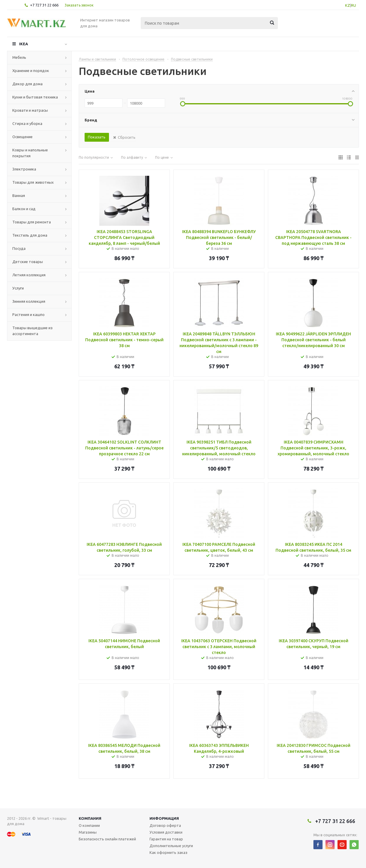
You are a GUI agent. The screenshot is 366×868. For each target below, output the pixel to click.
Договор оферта (165, 825)
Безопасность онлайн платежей (107, 839)
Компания (90, 818)
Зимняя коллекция (29, 301)
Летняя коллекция (29, 275)
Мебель (19, 57)
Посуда (19, 248)
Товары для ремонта (32, 222)
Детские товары (28, 262)
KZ (348, 5)
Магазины (88, 832)
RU (354, 5)
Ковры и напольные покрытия (30, 153)
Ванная (19, 195)
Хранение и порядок (31, 71)
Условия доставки (166, 832)
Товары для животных (33, 182)
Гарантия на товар (166, 839)
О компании (89, 825)
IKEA (23, 44)
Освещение (22, 137)
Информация (164, 818)
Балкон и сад (24, 209)
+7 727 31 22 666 (44, 5)
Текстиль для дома (30, 235)
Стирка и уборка (27, 123)
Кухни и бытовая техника (35, 97)
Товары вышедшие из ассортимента (32, 331)
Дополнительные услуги (171, 846)
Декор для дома (27, 84)
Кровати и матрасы (30, 110)
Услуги (18, 288)
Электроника (24, 169)
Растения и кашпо (28, 315)
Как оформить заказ (168, 852)
